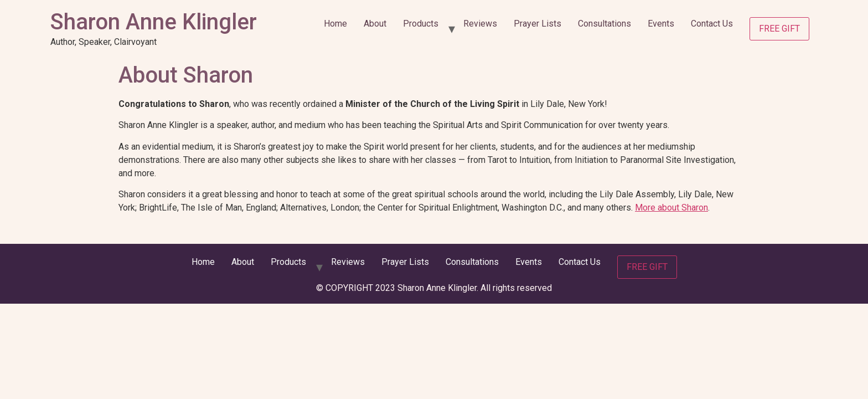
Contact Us (712, 24)
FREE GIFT (779, 29)
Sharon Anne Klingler (154, 22)
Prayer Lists (538, 24)
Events (661, 24)
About (375, 24)
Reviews (480, 24)
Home (335, 24)
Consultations (604, 24)
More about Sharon (671, 208)
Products (421, 24)
